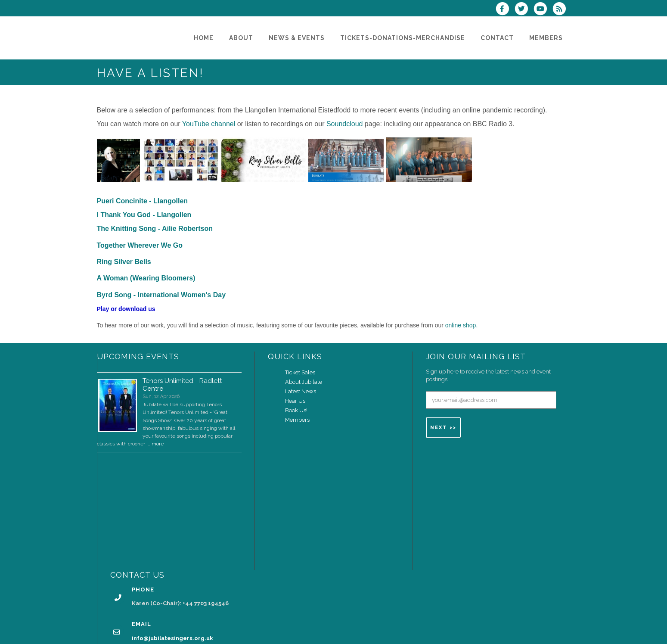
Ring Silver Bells (124, 262)
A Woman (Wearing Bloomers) (146, 278)
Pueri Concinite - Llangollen (143, 201)
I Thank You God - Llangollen (144, 215)
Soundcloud (345, 124)
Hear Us (295, 401)
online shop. (462, 325)
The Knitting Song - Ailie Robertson (155, 229)
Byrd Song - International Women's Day (161, 295)
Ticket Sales (300, 372)
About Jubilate (304, 382)
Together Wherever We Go (140, 245)
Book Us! (296, 410)
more (158, 444)
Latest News (301, 391)
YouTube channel (209, 124)
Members (297, 420)
